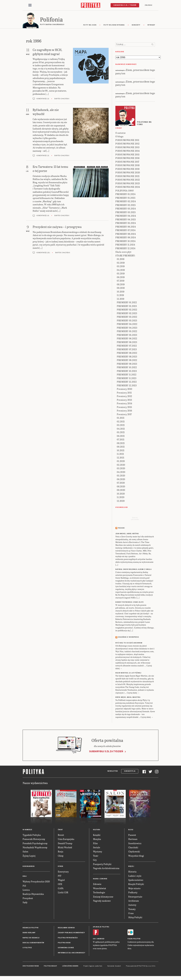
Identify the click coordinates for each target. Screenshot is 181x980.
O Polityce (27, 949)
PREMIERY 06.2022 (127, 339)
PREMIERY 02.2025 (125, 206)
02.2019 (121, 264)
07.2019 (121, 282)
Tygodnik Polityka (32, 836)
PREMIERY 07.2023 (127, 350)
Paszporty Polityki (102, 865)
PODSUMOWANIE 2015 (127, 155)
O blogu (119, 137)
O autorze (121, 134)
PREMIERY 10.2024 (125, 242)
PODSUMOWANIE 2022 (128, 180)
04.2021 (121, 430)
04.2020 (121, 473)
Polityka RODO (64, 944)
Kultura (97, 831)
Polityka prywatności (68, 939)
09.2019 (121, 289)
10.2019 (121, 292)
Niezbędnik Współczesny (35, 848)
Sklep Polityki (135, 918)
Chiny (61, 857)
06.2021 (121, 437)
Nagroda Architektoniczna (106, 869)
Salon (25, 852)
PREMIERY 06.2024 (126, 227)
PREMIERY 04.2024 (126, 217)
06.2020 (121, 480)
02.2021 (121, 422)
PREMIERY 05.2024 (126, 224)
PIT (60, 877)
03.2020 (121, 469)
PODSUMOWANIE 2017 (127, 163)
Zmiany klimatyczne (103, 897)
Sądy (25, 903)
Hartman (133, 840)
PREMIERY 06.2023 (127, 343)
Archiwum (134, 902)
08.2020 (121, 487)
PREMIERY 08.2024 (126, 235)
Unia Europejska (66, 840)
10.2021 (121, 451)
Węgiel (61, 881)
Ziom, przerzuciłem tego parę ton (135, 72)
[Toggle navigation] (30, 5)
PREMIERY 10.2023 (127, 372)
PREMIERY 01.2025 (125, 199)
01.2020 (121, 462)
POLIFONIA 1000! (125, 191)
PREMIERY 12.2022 (127, 383)
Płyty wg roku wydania (114, 26)
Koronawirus (29, 867)
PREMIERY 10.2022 (127, 368)
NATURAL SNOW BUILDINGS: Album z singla (133, 570)
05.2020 (121, 476)
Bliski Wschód (65, 848)
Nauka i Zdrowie (100, 880)
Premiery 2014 (125, 404)
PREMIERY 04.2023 (127, 328)
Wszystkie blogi (136, 857)
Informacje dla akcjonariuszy (71, 954)
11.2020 (121, 498)
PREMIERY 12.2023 (127, 386)
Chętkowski (134, 852)
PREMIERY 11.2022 (127, 375)
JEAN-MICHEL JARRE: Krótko (127, 535)
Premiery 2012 (124, 397)
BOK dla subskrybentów (33, 944)
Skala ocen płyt (123, 253)
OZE (60, 885)
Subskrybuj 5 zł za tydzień (106, 752)
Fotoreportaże (135, 897)
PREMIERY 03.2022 (127, 318)
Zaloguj (148, 5)
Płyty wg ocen (90, 26)
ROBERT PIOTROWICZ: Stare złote (129, 603)
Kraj (25, 877)
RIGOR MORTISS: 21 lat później (128, 674)
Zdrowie (97, 885)
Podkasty (133, 893)
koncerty (136, 26)
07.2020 (121, 484)
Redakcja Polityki (31, 929)
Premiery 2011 (124, 393)
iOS (94, 940)
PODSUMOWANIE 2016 (127, 159)
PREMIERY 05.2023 (127, 336)
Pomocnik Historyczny (34, 840)
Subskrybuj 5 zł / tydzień (125, 5)
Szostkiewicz (135, 844)
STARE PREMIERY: (125, 256)
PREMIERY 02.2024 (126, 202)
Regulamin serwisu (66, 929)
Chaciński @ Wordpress (128, 638)
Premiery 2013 (124, 401)
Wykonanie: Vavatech (114, 967)
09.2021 (121, 447)
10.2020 (121, 494)
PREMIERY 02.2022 (127, 310)
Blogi (131, 831)
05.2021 (121, 433)
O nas (131, 914)
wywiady (151, 26)
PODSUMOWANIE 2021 (127, 177)
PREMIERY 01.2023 (127, 307)
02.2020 (121, 466)
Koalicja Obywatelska (33, 895)
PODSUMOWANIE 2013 (127, 148)
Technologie (99, 893)
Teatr (96, 857)
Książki (97, 836)
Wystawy (98, 852)
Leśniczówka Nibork (70, 967)
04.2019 (121, 271)
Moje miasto (134, 889)
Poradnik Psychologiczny (35, 844)
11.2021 (120, 455)
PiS (24, 887)
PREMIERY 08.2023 (127, 357)
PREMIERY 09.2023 (127, 365)
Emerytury (63, 872)
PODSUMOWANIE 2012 (127, 144)
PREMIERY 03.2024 (126, 209)
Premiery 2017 (124, 415)
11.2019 (120, 296)
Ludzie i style (135, 877)
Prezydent (28, 899)
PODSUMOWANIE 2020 (128, 173)
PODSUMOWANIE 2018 (127, 166)
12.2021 (121, 458)
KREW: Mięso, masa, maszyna (128, 698)
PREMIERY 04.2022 (127, 325)
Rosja (61, 852)
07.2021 (121, 440)
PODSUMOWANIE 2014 (128, 152)
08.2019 (121, 285)
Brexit (61, 836)
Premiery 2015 (124, 408)
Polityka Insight (50, 967)
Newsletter (113, 772)
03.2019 (121, 267)
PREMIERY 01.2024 (125, 195)
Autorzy (132, 906)
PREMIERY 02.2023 (127, 314)
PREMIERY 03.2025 (125, 213)
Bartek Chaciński (62, 100)
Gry (95, 861)
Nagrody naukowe (102, 902)
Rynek (61, 867)
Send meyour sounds (135, 519)
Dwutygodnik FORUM (31, 967)
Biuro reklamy (29, 934)
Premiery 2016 (124, 411)
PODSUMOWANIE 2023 (128, 184)
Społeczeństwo (136, 881)
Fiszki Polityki (134, 940)
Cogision (92, 967)
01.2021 (121, 419)
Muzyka (97, 840)
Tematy (132, 910)
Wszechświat (100, 889)
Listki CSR (63, 893)
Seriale (97, 848)
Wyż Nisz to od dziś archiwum (129, 644)
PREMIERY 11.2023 (127, 379)
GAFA (61, 889)
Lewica (26, 891)
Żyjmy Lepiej (29, 857)
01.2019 (121, 260)
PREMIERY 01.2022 (127, 303)
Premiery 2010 (125, 390)
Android (101, 940)
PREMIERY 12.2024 (125, 249)
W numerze (27, 831)
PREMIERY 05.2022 (127, 332)
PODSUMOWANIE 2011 (127, 141)
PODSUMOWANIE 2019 (127, 170)
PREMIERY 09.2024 (126, 238)
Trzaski (121, 529)
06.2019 (121, 278)
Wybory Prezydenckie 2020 (36, 882)
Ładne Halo (99, 967)
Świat (60, 831)
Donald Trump (65, 844)
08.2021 (121, 444)
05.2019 (121, 274)
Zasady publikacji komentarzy (71, 934)
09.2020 (121, 491)
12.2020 (121, 502)
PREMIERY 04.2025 (126, 220)
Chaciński (133, 848)
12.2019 (121, 300)
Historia (132, 872)
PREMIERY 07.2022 (127, 346)
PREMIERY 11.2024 (125, 245)
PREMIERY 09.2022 (127, 361)
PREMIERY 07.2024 (125, 231)
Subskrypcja (130, 772)
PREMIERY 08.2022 (127, 354)
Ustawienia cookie (66, 949)
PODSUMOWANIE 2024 (128, 188)
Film (95, 844)
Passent (132, 836)
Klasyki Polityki (136, 885)
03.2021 (121, 426)
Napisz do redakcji (31, 939)
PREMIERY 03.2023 (127, 321)
